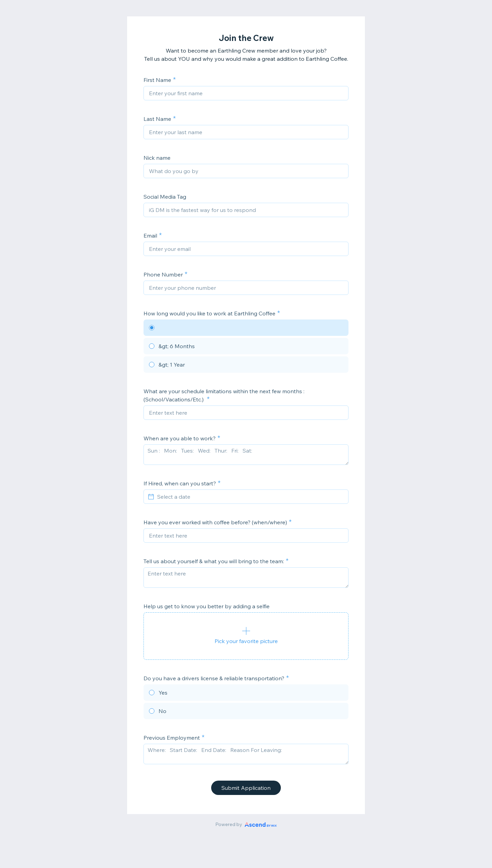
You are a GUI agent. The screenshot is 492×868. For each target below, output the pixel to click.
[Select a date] (250, 497)
